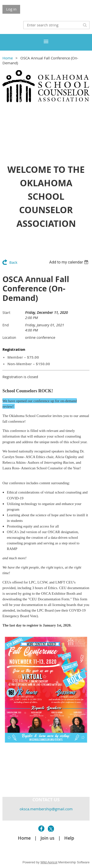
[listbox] (69, 262)
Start (6, 313)
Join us (47, 838)
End (6, 325)
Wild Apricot (49, 862)
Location (9, 337)
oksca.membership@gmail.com (46, 809)
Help (69, 838)
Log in (11, 9)
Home (8, 58)
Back (13, 262)
